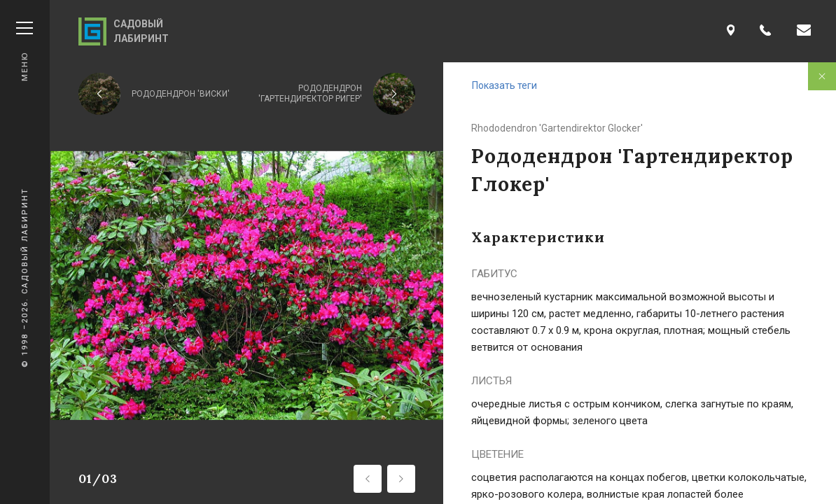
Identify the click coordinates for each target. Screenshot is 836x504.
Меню (25, 51)
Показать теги (504, 85)
